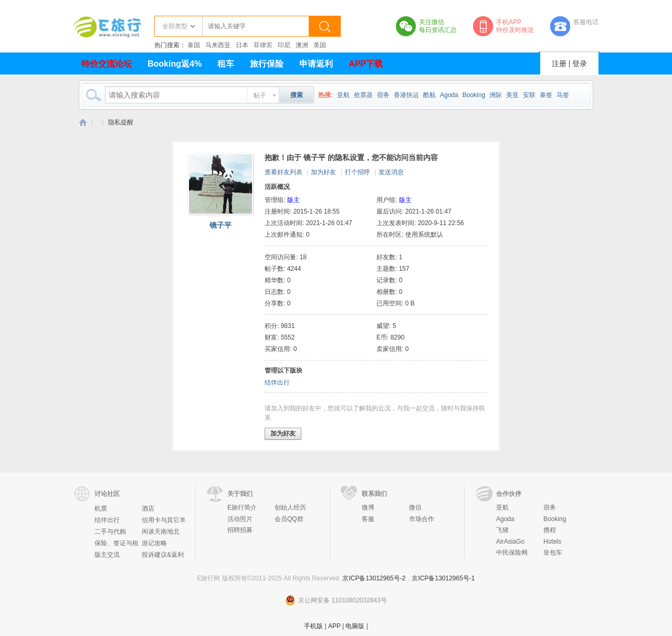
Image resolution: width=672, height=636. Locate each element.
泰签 (546, 95)
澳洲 (302, 45)
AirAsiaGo (510, 542)
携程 (550, 530)
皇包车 (553, 553)
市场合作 (422, 519)
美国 (320, 45)
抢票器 (363, 95)
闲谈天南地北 (161, 532)
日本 (242, 45)
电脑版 (355, 626)
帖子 (260, 96)
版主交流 (107, 555)
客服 (368, 519)
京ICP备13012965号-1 (443, 578)
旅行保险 (267, 64)
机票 (101, 508)
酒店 (148, 508)
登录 (580, 63)
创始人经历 (290, 507)
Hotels (552, 542)
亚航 (343, 95)
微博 (368, 507)
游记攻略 (154, 543)
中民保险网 (512, 553)
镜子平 (220, 225)
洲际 (496, 95)
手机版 (313, 626)
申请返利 (316, 64)
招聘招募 (240, 530)
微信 (415, 507)
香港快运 (406, 95)
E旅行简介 (242, 507)
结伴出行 (277, 383)
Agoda (449, 95)
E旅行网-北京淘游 (83, 123)
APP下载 (366, 64)
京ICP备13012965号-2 (374, 578)
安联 (529, 95)
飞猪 (502, 530)
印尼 (284, 45)
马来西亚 (218, 45)
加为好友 (323, 172)
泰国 (194, 45)
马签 (563, 95)
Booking (474, 95)
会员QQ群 (289, 519)
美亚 (512, 95)
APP (334, 626)
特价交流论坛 (107, 64)
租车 (226, 64)
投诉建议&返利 (163, 555)
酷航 (429, 95)
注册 (559, 63)
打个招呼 (358, 172)
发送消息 (391, 172)
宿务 (383, 95)
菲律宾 (263, 45)
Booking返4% (175, 64)
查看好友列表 (283, 172)
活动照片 (240, 519)
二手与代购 (110, 532)
